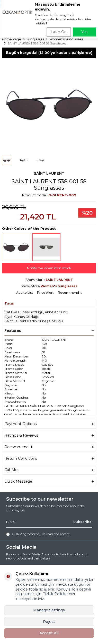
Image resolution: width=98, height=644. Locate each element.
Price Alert (45, 293)
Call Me (49, 470)
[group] (49, 105)
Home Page (12, 39)
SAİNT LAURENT (49, 173)
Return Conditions (49, 459)
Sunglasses (35, 39)
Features (49, 330)
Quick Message (49, 481)
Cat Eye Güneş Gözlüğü (24, 312)
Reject (49, 622)
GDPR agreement (26, 534)
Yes (84, 32)
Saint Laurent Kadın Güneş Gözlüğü (34, 321)
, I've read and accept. (38, 534)
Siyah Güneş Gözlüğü (22, 317)
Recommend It (70, 293)
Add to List (25, 293)
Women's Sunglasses (66, 39)
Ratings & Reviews (49, 435)
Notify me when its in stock (49, 268)
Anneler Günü (56, 312)
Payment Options (49, 424)
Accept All (49, 633)
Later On (59, 32)
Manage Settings (49, 610)
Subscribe (82, 522)
